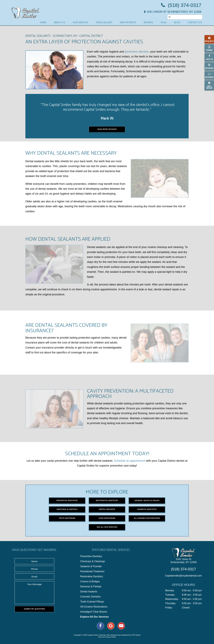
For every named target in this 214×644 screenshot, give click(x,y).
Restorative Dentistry (107, 500)
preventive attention (137, 52)
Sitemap (102, 635)
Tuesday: (170, 595)
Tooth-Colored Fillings (92, 602)
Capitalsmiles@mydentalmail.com (183, 576)
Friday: (169, 608)
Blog (177, 23)
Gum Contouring (107, 518)
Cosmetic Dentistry (147, 509)
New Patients (128, 23)
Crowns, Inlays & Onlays (147, 500)
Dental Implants (107, 509)
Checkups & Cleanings (93, 561)
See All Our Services (107, 527)
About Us (60, 23)
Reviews (148, 23)
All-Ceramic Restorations (147, 518)
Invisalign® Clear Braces (94, 612)
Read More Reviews (107, 129)
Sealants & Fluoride (91, 566)
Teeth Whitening (67, 518)
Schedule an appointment (130, 461)
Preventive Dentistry (67, 500)
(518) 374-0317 (181, 5)
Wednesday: (172, 599)
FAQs (164, 23)
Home (43, 23)
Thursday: (171, 603)
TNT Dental (136, 635)
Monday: (170, 591)
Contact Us (195, 23)
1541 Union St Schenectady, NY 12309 (183, 561)
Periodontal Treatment (92, 571)
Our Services (81, 23)
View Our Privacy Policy (107, 637)
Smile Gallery (104, 23)
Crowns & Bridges (90, 582)
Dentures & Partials (67, 509)
